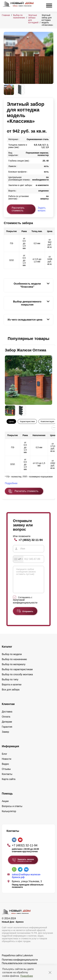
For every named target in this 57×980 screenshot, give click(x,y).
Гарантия (7, 731)
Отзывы (6, 774)
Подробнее (27, 976)
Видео (5, 769)
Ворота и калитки (12, 689)
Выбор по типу (10, 684)
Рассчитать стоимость (18, 209)
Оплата (6, 721)
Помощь (7, 798)
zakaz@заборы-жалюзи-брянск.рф (26, 880)
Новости (7, 764)
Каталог (7, 651)
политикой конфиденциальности (25, 606)
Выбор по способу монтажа (17, 679)
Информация (10, 751)
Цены (11, 421)
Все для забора (11, 694)
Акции (5, 806)
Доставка (7, 716)
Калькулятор (9, 816)
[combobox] (18, 559)
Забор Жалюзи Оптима (26, 350)
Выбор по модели (12, 659)
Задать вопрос (42, 209)
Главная (6, 15)
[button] (5, 339)
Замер (5, 736)
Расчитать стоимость (26, 491)
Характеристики (27, 421)
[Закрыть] (50, 973)
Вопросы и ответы (12, 811)
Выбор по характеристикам (17, 674)
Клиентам (8, 709)
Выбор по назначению (19, 16)
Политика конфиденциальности (20, 964)
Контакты (7, 779)
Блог (4, 758)
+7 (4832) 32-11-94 (31, 540)
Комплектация (47, 421)
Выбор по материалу (14, 669)
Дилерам (7, 726)
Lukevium (28, 960)
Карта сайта (9, 784)
